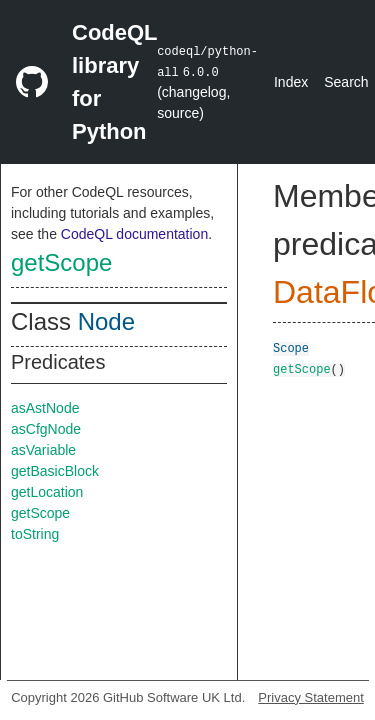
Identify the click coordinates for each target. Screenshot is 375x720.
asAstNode (45, 408)
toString (35, 534)
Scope (291, 347)
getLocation (47, 492)
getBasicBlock (55, 471)
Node (106, 321)
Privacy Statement (311, 697)
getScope (61, 262)
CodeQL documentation (134, 234)
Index (291, 82)
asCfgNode (46, 429)
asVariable (43, 450)
